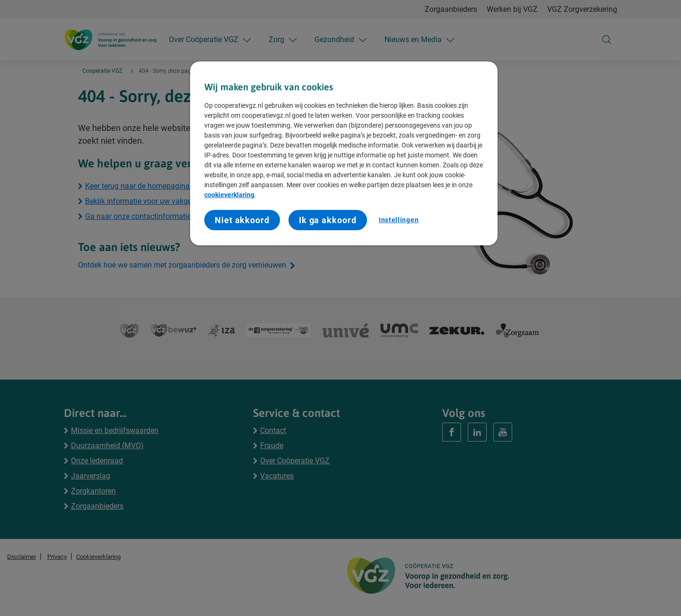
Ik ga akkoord (328, 220)
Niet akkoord (242, 220)
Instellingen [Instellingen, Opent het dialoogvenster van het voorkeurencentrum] (399, 220)
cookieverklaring (229, 195)
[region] (344, 153)
